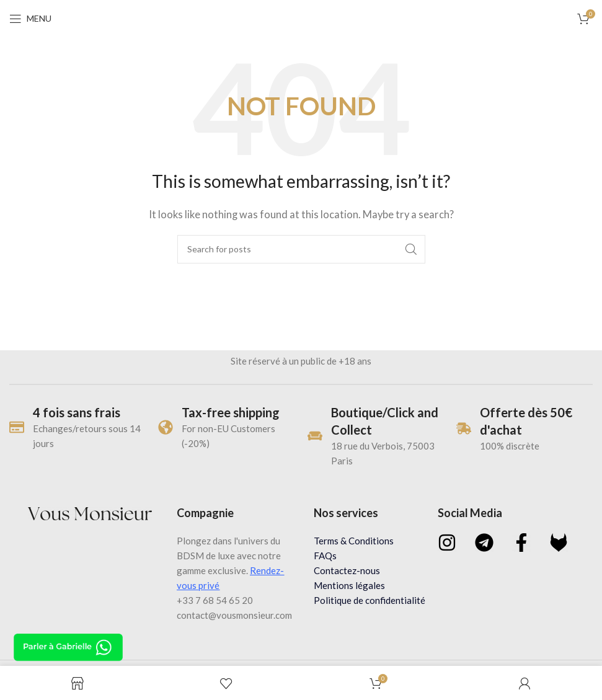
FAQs (325, 556)
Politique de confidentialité (370, 600)
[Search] (301, 249)
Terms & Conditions (354, 541)
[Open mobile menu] (30, 19)
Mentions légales (349, 585)
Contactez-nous (347, 570)
